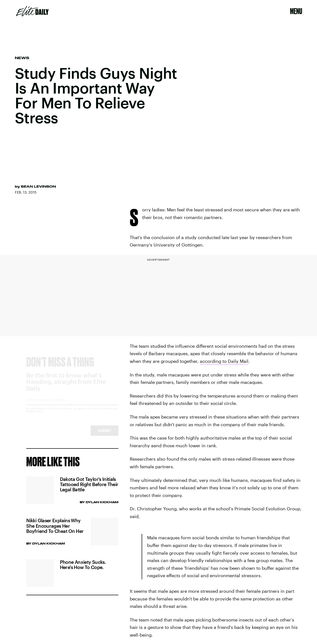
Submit (105, 435)
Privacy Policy (35, 416)
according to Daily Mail (224, 361)
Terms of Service (103, 413)
